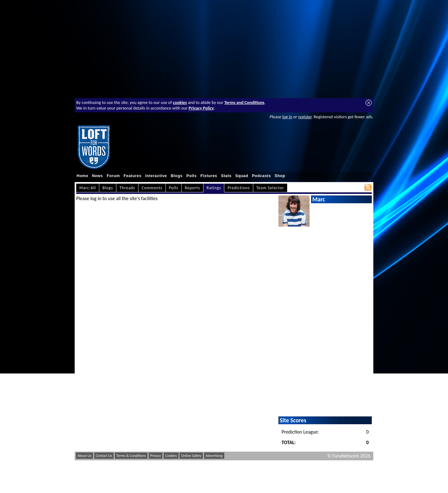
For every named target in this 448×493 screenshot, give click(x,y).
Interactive (156, 176)
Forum (113, 176)
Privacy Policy (201, 108)
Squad (242, 176)
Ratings (214, 188)
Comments (152, 188)
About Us (84, 456)
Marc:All (88, 188)
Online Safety (191, 456)
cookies (180, 102)
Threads (127, 188)
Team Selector (270, 188)
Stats (226, 176)
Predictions (238, 188)
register (305, 117)
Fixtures (209, 176)
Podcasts (261, 176)
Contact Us (104, 456)
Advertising (214, 456)
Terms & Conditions (131, 456)
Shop (280, 176)
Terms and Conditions (244, 102)
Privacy (156, 456)
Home (82, 176)
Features (133, 176)
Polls (191, 176)
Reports (192, 188)
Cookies (171, 456)
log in (287, 117)
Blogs (177, 176)
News (98, 176)
